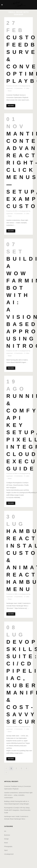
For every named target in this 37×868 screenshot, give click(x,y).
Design (6, 839)
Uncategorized (24, 86)
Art (5, 831)
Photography (8, 846)
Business (7, 835)
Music (6, 843)
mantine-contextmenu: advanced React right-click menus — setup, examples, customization (18, 795)
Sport (6, 850)
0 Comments (19, 88)
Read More (11, 106)
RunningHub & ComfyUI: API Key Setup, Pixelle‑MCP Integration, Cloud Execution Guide (17, 810)
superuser (10, 88)
